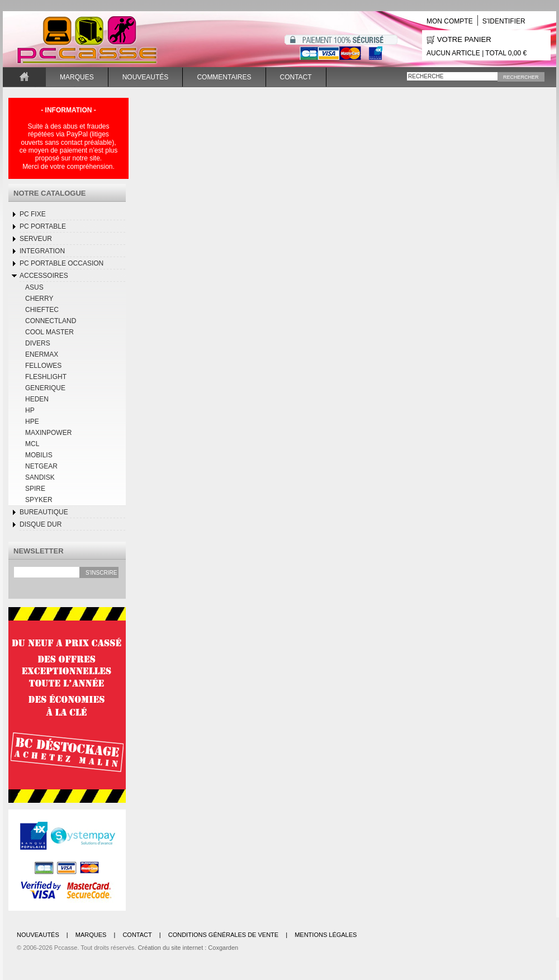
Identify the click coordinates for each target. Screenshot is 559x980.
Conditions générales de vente (223, 935)
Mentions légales (326, 935)
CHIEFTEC (42, 310)
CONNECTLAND (51, 321)
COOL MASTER (49, 332)
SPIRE (35, 489)
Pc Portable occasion (61, 263)
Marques (77, 77)
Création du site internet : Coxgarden (188, 948)
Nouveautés (146, 77)
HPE (32, 422)
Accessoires (44, 276)
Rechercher (521, 77)
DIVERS (38, 343)
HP (30, 410)
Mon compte (450, 21)
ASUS (34, 287)
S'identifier (504, 21)
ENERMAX (42, 354)
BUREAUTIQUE (44, 512)
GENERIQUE (45, 388)
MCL (32, 444)
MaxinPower (48, 433)
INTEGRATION (42, 251)
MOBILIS (39, 455)
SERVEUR (36, 239)
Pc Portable (43, 226)
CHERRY (39, 299)
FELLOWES (43, 366)
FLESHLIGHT (46, 377)
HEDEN (37, 399)
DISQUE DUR (41, 524)
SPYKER (39, 500)
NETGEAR (41, 466)
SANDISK (40, 477)
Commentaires (224, 77)
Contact (296, 77)
